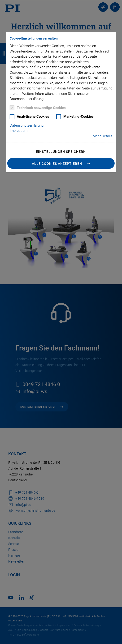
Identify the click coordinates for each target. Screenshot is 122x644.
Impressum (19, 131)
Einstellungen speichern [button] (61, 152)
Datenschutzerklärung (27, 125)
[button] (61, 163)
